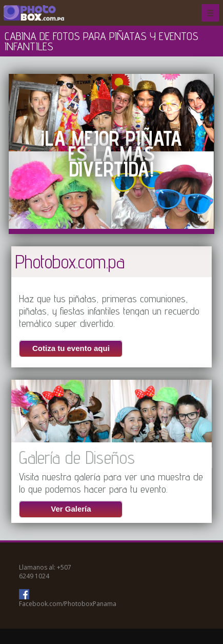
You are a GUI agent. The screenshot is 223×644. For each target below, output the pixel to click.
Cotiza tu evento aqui (71, 348)
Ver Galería (71, 509)
